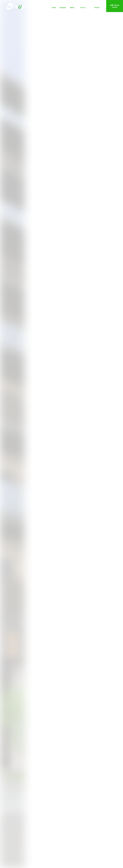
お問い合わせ (115, 6)
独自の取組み (83, 6)
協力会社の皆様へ (97, 6)
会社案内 (63, 6)
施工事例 (72, 6)
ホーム (54, 6)
